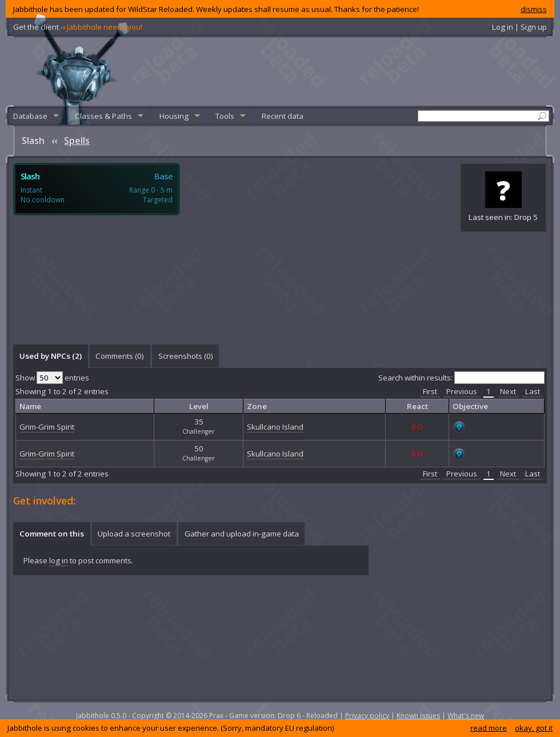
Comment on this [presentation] (52, 534)
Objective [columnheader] (470, 406)
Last (533, 391)
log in (59, 560)
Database (30, 116)
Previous (462, 391)
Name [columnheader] (30, 406)
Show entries (52, 378)
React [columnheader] (417, 406)
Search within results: (461, 378)
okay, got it (534, 728)
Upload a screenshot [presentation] (134, 534)
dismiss (534, 9)
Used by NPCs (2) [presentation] (51, 356)
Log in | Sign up (519, 27)
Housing (174, 116)
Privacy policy (367, 716)
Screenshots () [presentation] (186, 356)
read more (489, 728)
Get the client (78, 27)
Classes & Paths (103, 116)
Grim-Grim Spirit (47, 427)
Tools (225, 116)
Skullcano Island (275, 427)
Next (508, 391)
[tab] (50, 356)
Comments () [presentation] (120, 356)
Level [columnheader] (199, 406)
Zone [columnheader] (257, 406)
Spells (77, 141)
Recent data (283, 116)
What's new (466, 716)
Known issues (418, 716)
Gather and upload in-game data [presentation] (242, 534)
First (430, 391)
